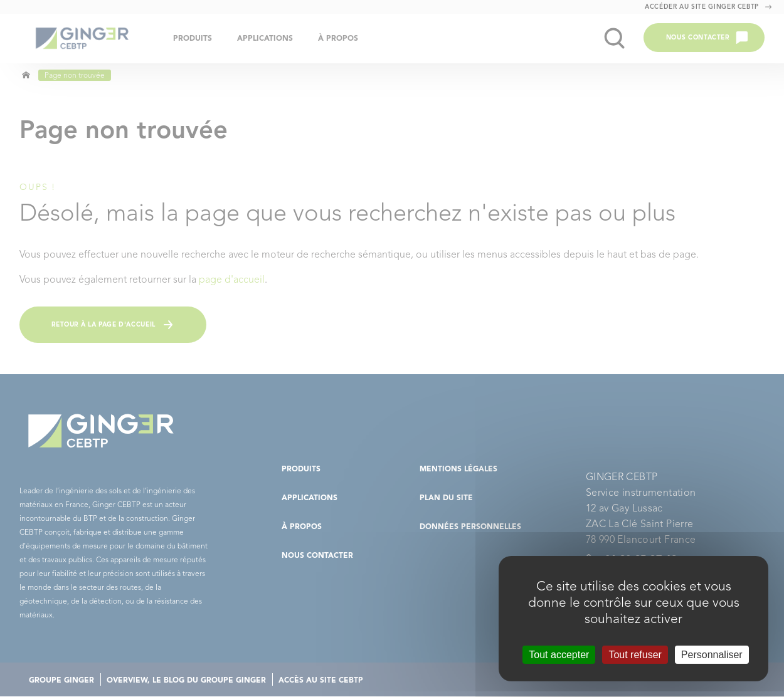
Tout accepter (559, 655)
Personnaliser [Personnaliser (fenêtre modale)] (712, 655)
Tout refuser (635, 655)
